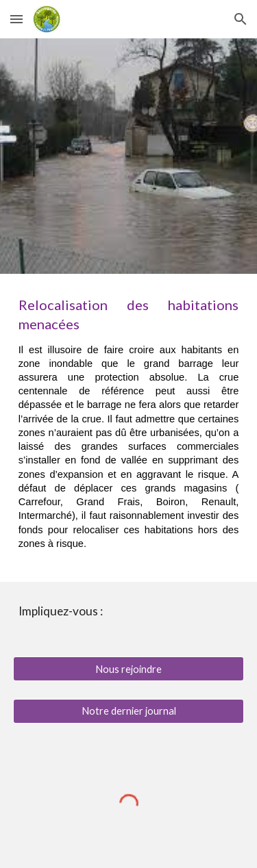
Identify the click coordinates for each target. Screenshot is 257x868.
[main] (129, 427)
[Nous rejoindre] (129, 669)
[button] (16, 19)
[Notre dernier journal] (129, 711)
